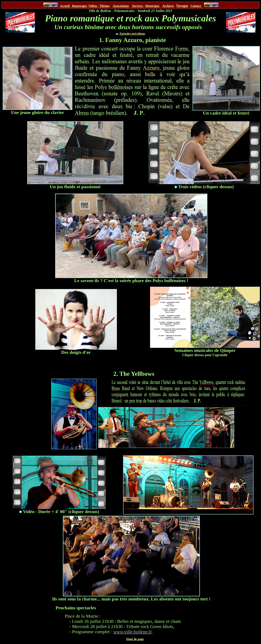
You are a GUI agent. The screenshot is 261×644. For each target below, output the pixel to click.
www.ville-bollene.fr (132, 632)
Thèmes (105, 6)
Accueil (65, 6)
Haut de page (135, 639)
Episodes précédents (132, 34)
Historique (153, 6)
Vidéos (94, 6)
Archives (168, 6)
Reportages (79, 6)
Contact (196, 6)
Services (138, 6)
